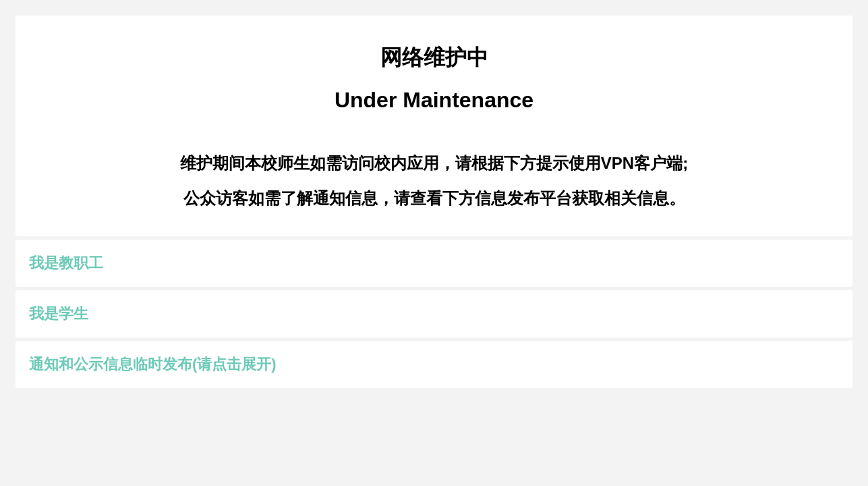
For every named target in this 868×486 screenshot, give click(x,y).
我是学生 (59, 314)
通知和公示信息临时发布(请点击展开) (153, 364)
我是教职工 (66, 263)
